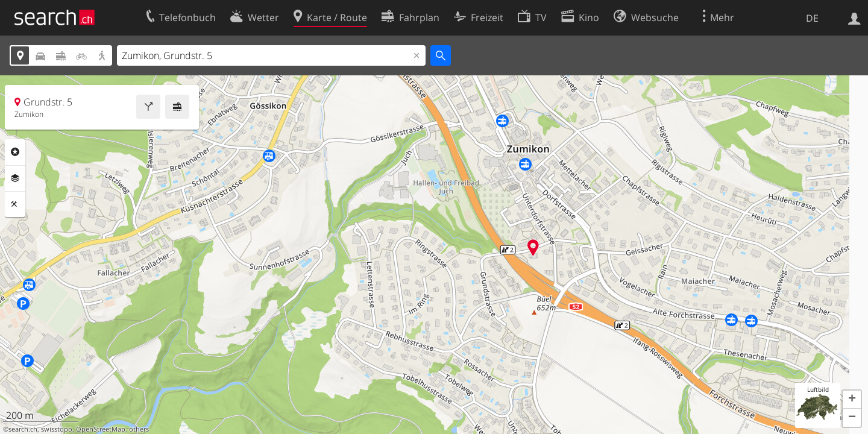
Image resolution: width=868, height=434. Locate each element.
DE (812, 18)
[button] (852, 400)
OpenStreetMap (101, 429)
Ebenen (15, 178)
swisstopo (57, 429)
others (139, 429)
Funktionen (15, 204)
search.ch (23, 429)
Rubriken (15, 152)
